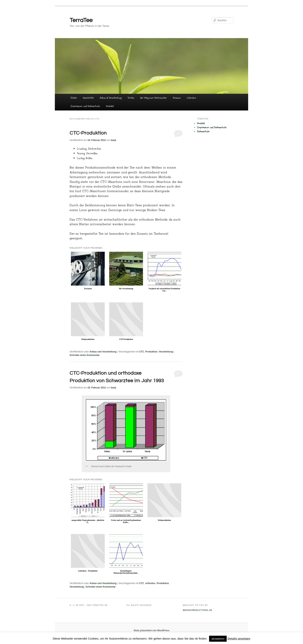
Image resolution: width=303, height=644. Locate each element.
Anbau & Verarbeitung (111, 98)
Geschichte (88, 98)
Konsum (177, 98)
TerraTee (81, 20)
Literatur (192, 98)
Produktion (151, 352)
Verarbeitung (166, 352)
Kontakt (110, 106)
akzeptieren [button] (218, 639)
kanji (113, 140)
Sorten (131, 98)
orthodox (150, 583)
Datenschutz (203, 131)
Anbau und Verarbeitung (103, 352)
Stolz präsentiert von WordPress (151, 630)
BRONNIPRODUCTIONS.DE (197, 610)
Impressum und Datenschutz (85, 106)
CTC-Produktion (88, 133)
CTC (142, 352)
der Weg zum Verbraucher (153, 98)
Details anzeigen (239, 638)
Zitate (74, 98)
